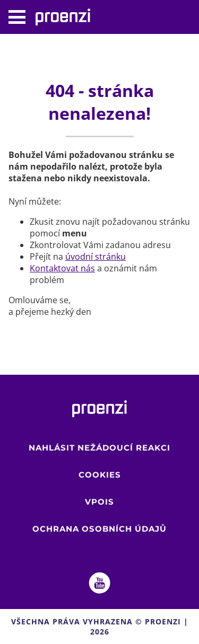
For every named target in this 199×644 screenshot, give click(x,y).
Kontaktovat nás (62, 268)
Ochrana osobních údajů (99, 529)
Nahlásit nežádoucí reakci (99, 448)
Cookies (100, 475)
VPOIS (99, 502)
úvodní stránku (96, 257)
